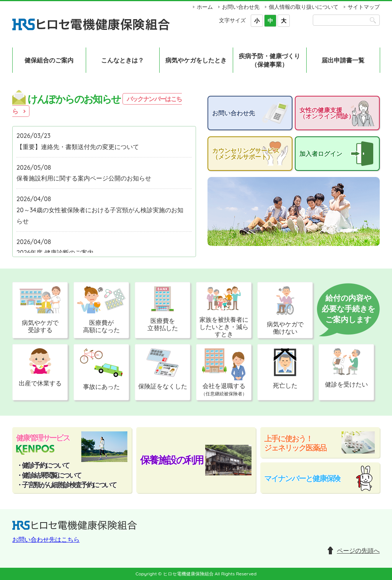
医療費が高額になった (101, 310)
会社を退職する (224, 372)
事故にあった (101, 369)
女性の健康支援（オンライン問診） (327, 113)
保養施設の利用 (172, 460)
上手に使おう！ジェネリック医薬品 (295, 443)
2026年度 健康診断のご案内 (55, 252)
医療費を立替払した (163, 309)
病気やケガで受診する (40, 310)
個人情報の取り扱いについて (304, 7)
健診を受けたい (346, 368)
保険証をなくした (163, 369)
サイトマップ (364, 7)
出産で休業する (40, 368)
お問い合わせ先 (241, 7)
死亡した (285, 369)
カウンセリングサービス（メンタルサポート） (246, 154)
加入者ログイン (321, 154)
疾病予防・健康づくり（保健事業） (269, 60)
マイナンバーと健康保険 (302, 478)
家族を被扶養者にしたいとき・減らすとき (224, 312)
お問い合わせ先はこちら (46, 539)
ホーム (205, 7)
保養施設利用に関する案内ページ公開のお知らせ (84, 178)
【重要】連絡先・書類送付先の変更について (78, 147)
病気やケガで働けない (285, 311)
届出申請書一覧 (343, 60)
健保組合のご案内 (49, 60)
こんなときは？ (122, 60)
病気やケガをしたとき (196, 60)
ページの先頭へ (358, 551)
